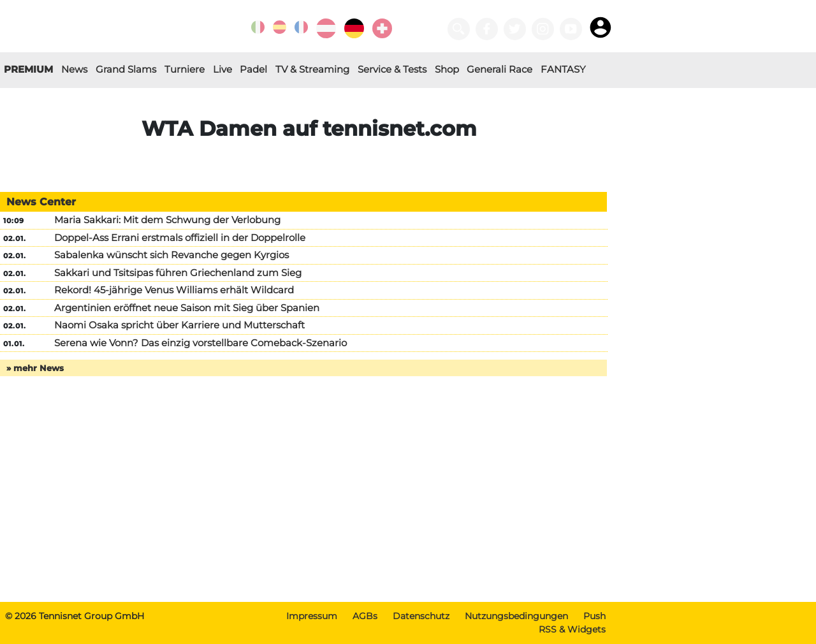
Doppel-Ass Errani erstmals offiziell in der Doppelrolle (180, 238)
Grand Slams (126, 69)
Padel (253, 69)
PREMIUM (28, 69)
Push (594, 616)
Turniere (185, 69)
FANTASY (563, 69)
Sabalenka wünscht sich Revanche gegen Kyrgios (171, 255)
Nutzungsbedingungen (516, 616)
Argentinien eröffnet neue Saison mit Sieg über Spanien (187, 308)
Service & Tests (392, 69)
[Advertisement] (309, 502)
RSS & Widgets (572, 629)
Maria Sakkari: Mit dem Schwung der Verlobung (167, 220)
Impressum (312, 616)
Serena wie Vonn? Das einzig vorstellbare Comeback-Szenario (200, 343)
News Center (41, 202)
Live (222, 69)
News (74, 69)
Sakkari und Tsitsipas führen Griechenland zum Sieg (178, 273)
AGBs (365, 616)
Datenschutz (421, 616)
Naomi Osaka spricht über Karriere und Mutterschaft (179, 325)
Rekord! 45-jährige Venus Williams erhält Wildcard (174, 290)
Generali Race (499, 69)
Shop (447, 69)
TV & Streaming (312, 69)
